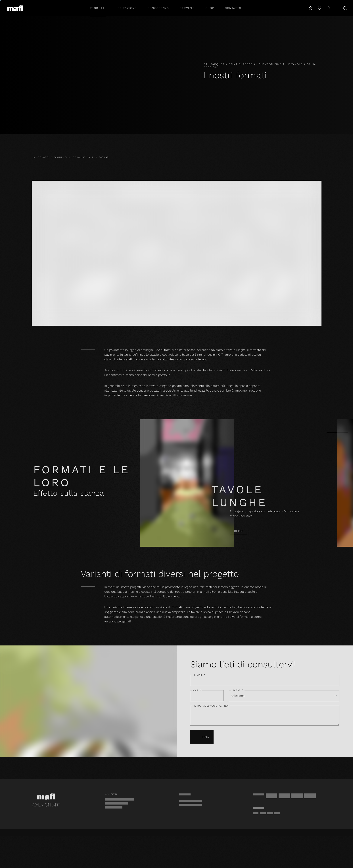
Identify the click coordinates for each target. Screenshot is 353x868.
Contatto (233, 8)
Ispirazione (127, 8)
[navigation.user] (310, 8)
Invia (202, 737)
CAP (197, 690)
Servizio (187, 8)
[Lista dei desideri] (319, 8)
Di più (239, 531)
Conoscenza (158, 8)
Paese (238, 690)
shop (210, 8)
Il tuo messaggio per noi (211, 706)
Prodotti (98, 8)
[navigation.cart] (329, 8)
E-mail (200, 675)
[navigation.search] (345, 8)
